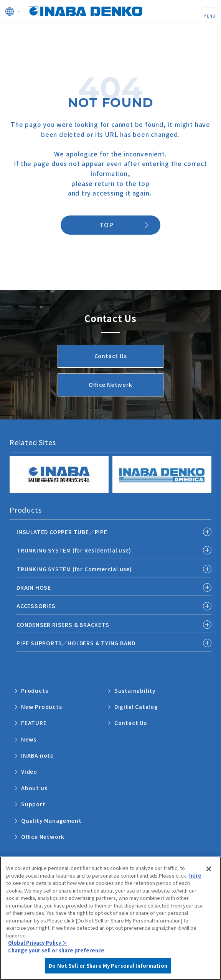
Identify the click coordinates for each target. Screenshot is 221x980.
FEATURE (34, 723)
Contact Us (131, 723)
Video (29, 771)
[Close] (209, 877)
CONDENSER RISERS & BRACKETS (63, 625)
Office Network (43, 837)
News (29, 739)
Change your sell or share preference (56, 958)
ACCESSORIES (36, 606)
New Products (42, 707)
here (195, 884)
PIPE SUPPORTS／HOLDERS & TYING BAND (76, 643)
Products (35, 691)
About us (34, 788)
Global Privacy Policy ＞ (38, 951)
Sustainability (135, 691)
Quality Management (51, 821)
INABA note (37, 755)
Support (33, 804)
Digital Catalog (136, 707)
